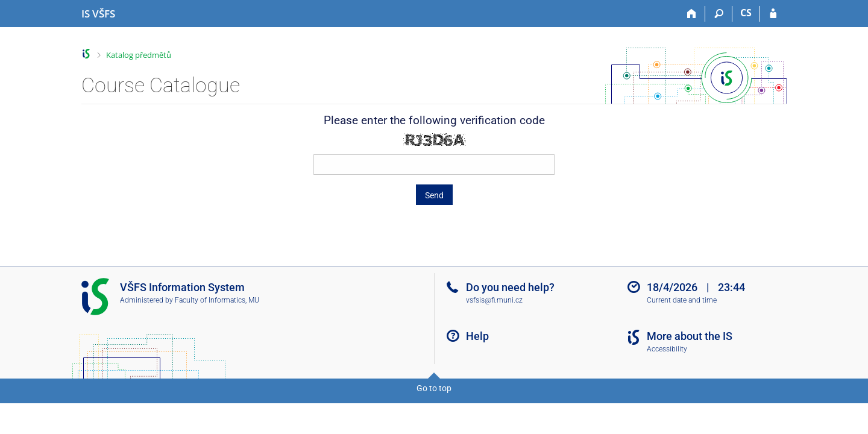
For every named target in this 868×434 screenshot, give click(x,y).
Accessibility (667, 349)
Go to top (434, 388)
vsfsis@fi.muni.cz (494, 300)
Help (477, 336)
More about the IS (690, 336)
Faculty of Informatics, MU (217, 300)
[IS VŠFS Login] (773, 14)
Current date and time (682, 300)
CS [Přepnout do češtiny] (746, 13)
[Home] (692, 14)
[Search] (719, 14)
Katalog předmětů (139, 55)
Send (434, 195)
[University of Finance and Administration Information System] (98, 14)
